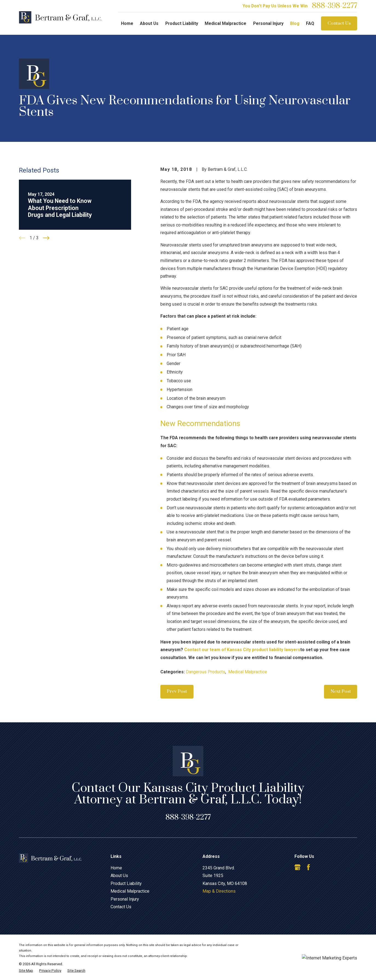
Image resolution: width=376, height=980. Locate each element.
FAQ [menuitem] (310, 23)
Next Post (341, 691)
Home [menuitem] (127, 23)
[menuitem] (26, 971)
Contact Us (339, 23)
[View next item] (46, 238)
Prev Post (177, 691)
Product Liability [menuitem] (182, 23)
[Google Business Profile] (297, 867)
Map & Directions (219, 891)
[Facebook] (308, 867)
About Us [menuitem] (149, 23)
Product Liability (126, 883)
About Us (119, 876)
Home (116, 868)
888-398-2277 (335, 6)
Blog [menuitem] (295, 23)
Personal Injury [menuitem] (268, 23)
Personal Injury (125, 899)
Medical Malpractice (248, 672)
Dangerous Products (206, 672)
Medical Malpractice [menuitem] (225, 23)
